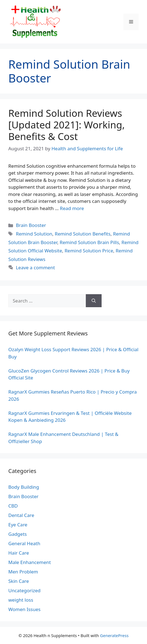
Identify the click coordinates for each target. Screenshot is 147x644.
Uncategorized (24, 590)
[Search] (94, 301)
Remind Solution (34, 234)
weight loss (21, 600)
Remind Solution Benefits (83, 234)
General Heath (24, 543)
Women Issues (24, 609)
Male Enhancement (30, 562)
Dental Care (21, 515)
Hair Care (19, 553)
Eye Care (18, 525)
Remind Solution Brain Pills (89, 242)
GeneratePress (114, 635)
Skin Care (19, 581)
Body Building (24, 487)
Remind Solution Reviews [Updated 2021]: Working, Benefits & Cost (67, 125)
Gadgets (18, 534)
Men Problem (23, 572)
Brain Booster (31, 225)
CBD (13, 506)
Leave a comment (35, 267)
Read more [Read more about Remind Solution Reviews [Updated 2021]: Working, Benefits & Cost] (72, 208)
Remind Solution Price (89, 251)
